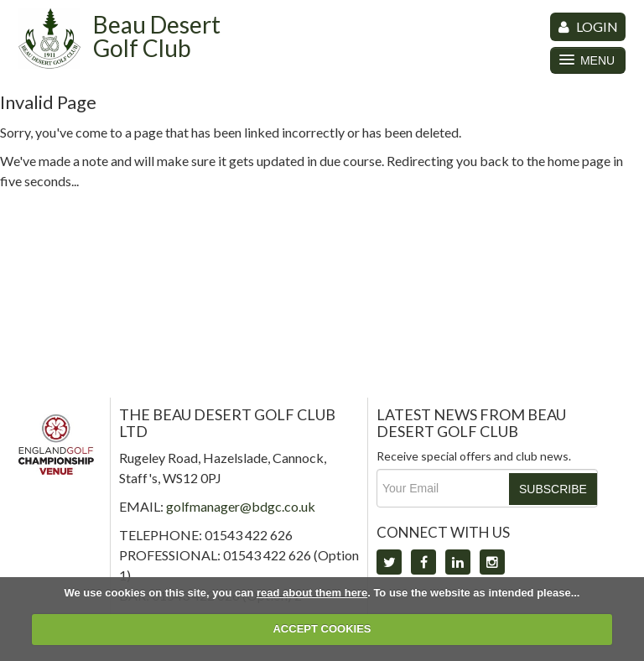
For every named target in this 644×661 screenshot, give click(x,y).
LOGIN (588, 26)
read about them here (312, 593)
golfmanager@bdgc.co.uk (241, 506)
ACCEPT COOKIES (322, 629)
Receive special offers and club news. (474, 456)
